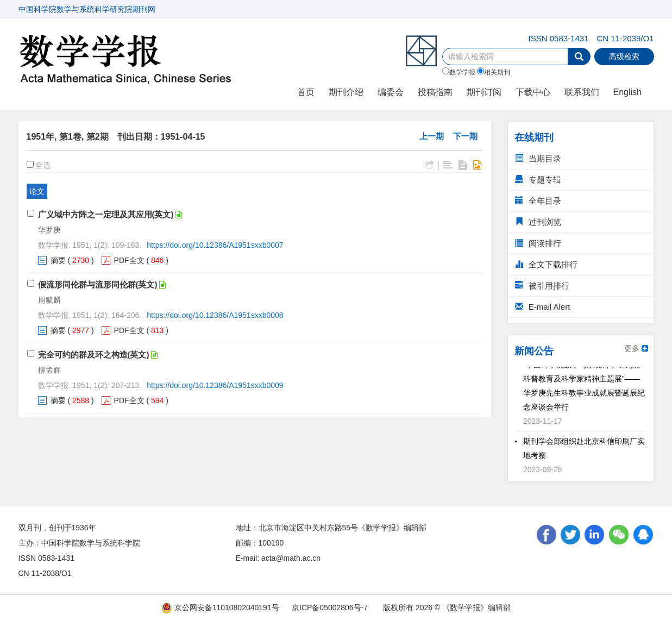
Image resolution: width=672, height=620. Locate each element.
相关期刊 (494, 72)
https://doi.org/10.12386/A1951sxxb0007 (215, 245)
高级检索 (624, 57)
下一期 (465, 136)
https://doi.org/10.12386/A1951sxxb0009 (215, 385)
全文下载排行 (546, 264)
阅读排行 (538, 243)
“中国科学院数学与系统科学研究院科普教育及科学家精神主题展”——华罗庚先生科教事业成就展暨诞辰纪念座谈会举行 (584, 387)
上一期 (432, 136)
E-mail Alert (543, 307)
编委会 (391, 92)
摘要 (58, 260)
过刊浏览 (538, 222)
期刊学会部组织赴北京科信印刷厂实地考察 (584, 450)
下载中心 (533, 92)
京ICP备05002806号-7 (330, 608)
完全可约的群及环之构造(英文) (94, 355)
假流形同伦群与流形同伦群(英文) (98, 284)
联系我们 (582, 92)
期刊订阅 (484, 92)
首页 (306, 92)
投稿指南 (435, 92)
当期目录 (538, 158)
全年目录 (538, 201)
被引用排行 (542, 286)
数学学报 (459, 72)
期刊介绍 (346, 92)
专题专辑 (538, 180)
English (627, 92)
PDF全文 (129, 260)
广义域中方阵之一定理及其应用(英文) (106, 214)
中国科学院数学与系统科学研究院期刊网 (87, 9)
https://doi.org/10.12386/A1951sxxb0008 (215, 315)
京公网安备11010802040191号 (220, 608)
